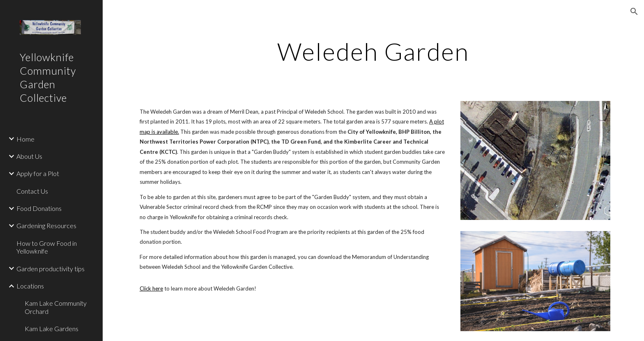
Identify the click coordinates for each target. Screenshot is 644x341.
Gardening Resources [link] (46, 225)
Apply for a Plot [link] (38, 173)
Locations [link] (30, 286)
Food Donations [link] (39, 208)
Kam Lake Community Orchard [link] (56, 307)
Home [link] (25, 139)
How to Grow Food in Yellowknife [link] (47, 247)
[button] (634, 11)
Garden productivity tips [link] (51, 269)
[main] (373, 51)
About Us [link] (29, 156)
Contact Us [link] (32, 191)
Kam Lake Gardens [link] (52, 328)
